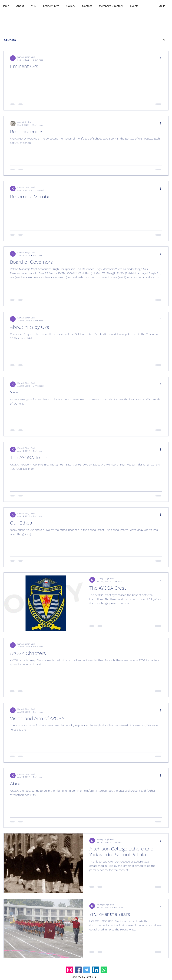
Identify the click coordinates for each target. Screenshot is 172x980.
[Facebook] (78, 970)
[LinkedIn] (95, 970)
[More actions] (161, 58)
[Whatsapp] (104, 970)
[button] (22, 6)
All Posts (10, 40)
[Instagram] (70, 970)
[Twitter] (87, 970)
